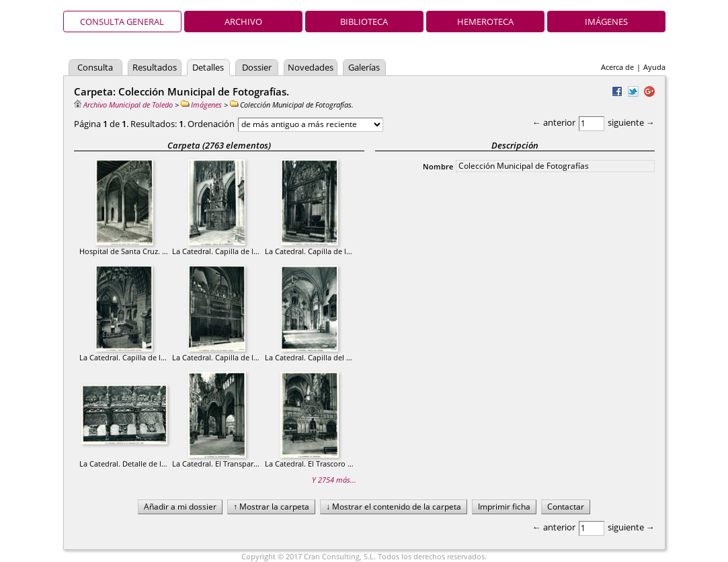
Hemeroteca (485, 22)
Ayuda (654, 67)
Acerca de (617, 67)
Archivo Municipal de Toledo (123, 105)
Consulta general (122, 22)
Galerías (364, 67)
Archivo (243, 22)
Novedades (311, 67)
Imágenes (606, 22)
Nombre (438, 166)
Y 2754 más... (334, 480)
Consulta (95, 67)
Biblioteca (364, 22)
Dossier (257, 67)
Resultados (155, 67)
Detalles (208, 67)
